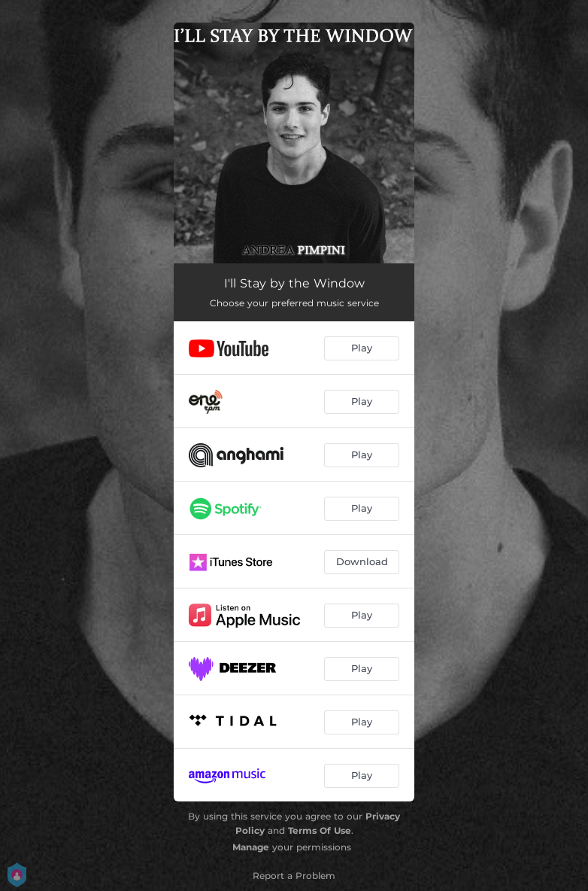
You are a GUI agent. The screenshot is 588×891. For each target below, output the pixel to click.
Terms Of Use (320, 830)
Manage (251, 847)
